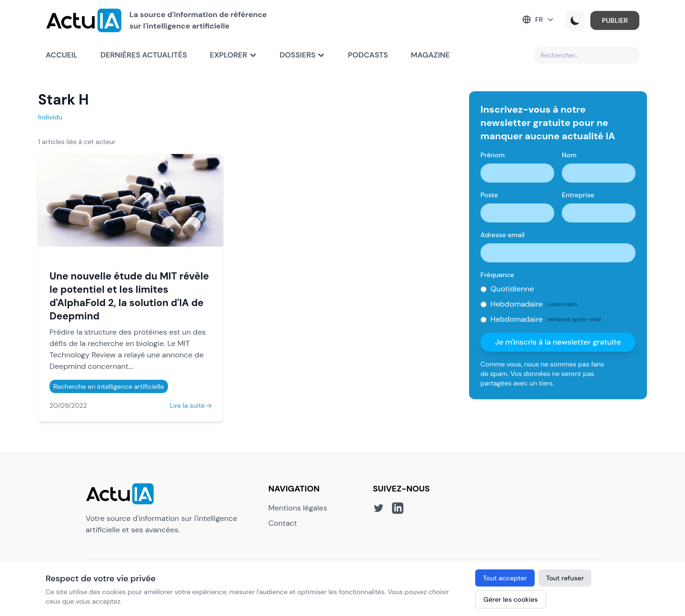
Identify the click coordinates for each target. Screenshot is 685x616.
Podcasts (368, 55)
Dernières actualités (144, 55)
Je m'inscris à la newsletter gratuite (558, 342)
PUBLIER (615, 20)
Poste (489, 195)
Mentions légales (298, 508)
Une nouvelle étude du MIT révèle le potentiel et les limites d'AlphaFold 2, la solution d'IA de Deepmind (129, 296)
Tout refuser (565, 578)
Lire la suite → (191, 405)
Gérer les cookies (510, 599)
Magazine (431, 55)
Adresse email (503, 235)
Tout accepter (505, 578)
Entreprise (578, 195)
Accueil (62, 55)
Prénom (493, 155)
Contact (283, 523)
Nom (569, 155)
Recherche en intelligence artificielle (109, 386)
